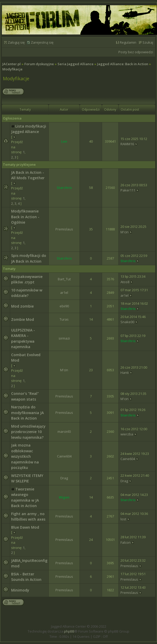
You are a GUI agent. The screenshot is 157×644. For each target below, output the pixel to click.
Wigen (64, 497)
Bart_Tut (64, 279)
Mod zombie (22, 306)
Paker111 (128, 190)
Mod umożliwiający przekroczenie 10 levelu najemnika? (28, 432)
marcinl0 (64, 431)
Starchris (64, 188)
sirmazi (64, 338)
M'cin (124, 232)
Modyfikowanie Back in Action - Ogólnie (25, 217)
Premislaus (64, 229)
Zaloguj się (16, 42)
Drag (64, 478)
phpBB (69, 631)
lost (123, 519)
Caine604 (64, 456)
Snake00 (127, 322)
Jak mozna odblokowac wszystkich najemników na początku (25, 456)
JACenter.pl (12, 64)
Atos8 (125, 282)
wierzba (127, 434)
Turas (64, 319)
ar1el (64, 293)
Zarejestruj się (42, 42)
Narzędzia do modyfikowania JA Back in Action (27, 413)
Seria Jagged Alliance (76, 64)
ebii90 (64, 306)
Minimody (20, 590)
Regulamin (128, 42)
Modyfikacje (12, 69)
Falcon (126, 542)
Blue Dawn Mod (25, 527)
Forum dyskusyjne (39, 64)
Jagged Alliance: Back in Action (123, 64)
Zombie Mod (23, 319)
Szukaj (148, 42)
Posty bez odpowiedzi (136, 52)
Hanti (125, 373)
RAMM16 (127, 144)
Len (64, 141)
